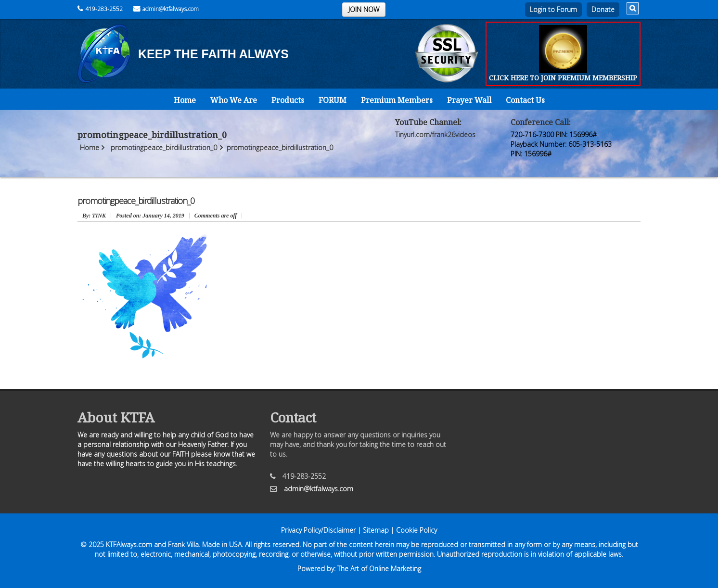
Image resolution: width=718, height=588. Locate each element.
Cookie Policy (417, 530)
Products (288, 100)
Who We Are (234, 100)
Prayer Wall (469, 100)
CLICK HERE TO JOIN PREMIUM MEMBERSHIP (563, 78)
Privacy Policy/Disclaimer (318, 530)
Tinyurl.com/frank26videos (435, 134)
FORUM (333, 100)
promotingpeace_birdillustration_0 (164, 147)
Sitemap (376, 530)
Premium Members (397, 100)
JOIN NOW (364, 9)
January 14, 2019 (150, 216)
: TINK (94, 216)
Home (185, 100)
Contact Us (525, 100)
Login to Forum (553, 9)
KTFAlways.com (129, 544)
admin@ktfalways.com (166, 9)
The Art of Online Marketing (379, 569)
